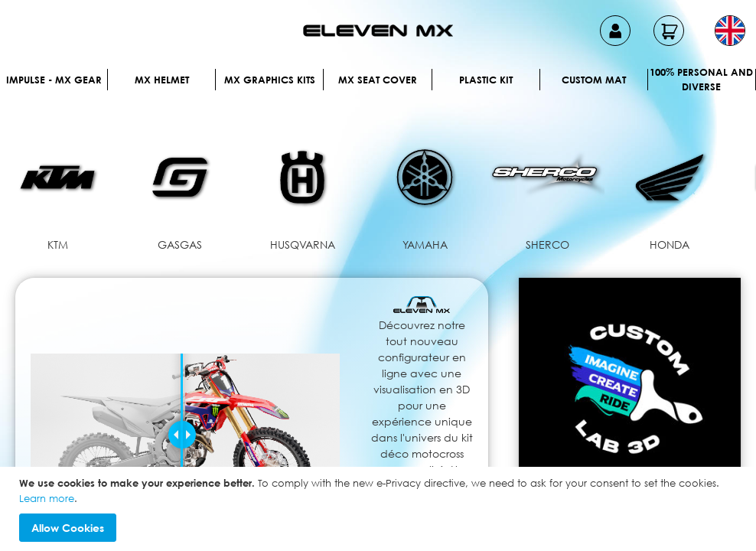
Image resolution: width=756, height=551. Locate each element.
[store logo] (378, 31)
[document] (380, 509)
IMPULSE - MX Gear (54, 80)
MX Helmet (162, 80)
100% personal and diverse (701, 80)
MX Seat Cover (378, 80)
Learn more (47, 498)
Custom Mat (594, 80)
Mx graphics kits (270, 80)
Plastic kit (486, 80)
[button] (730, 31)
